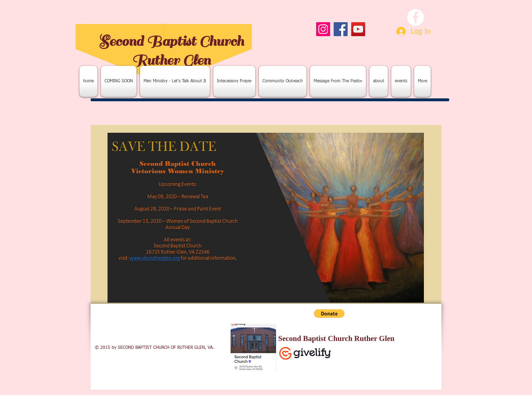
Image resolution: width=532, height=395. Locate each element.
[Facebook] (341, 29)
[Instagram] (323, 29)
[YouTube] (358, 29)
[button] (329, 313)
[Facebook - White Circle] (415, 17)
